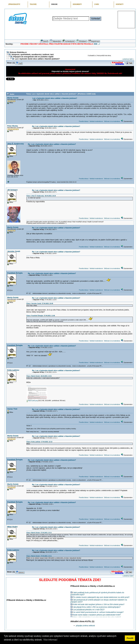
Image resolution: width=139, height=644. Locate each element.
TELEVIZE (33, 4)
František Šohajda (15, 273)
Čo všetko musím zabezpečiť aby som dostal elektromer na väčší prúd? (101, 597)
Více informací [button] (50, 640)
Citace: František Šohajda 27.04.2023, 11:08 (41, 316)
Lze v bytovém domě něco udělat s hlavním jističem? (37, 59)
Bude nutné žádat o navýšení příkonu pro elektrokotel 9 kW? (97, 615)
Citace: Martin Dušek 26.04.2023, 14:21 (39, 376)
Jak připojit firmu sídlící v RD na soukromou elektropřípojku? (97, 607)
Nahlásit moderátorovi (96, 121)
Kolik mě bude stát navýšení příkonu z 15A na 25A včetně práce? (99, 604)
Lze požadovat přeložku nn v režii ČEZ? (89, 610)
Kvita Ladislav (13, 370)
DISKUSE (54, 4)
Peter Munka (12, 126)
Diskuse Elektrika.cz (18, 52)
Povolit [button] (130, 638)
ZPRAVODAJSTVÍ (14, 4)
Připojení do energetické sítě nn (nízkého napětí (33, 57)
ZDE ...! (97, 44)
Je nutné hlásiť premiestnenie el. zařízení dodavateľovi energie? (98, 612)
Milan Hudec (12, 527)
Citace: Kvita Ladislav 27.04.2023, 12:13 (39, 442)
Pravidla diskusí (84, 121)
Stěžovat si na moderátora (112, 121)
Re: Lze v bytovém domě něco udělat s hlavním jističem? (56, 126)
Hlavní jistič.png (32, 401)
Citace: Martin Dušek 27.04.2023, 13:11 (39, 533)
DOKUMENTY (77, 4)
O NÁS (97, 4)
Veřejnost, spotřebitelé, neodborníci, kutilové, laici (32, 54)
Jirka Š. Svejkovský (15, 144)
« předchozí (126, 59)
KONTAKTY (120, 4)
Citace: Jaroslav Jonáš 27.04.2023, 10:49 (40, 304)
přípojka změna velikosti (85, 626)
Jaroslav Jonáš (14, 251)
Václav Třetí (12, 409)
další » (132, 59)
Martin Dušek (13, 98)
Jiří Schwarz (12, 190)
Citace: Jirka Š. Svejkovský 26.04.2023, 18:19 (41, 196)
